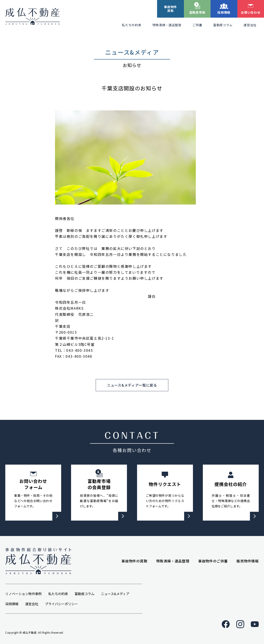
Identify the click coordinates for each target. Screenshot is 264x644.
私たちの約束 (132, 25)
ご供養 (197, 25)
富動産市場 (197, 12)
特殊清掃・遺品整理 (167, 25)
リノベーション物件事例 (23, 594)
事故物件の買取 (134, 561)
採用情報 (224, 12)
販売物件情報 (248, 561)
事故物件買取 (170, 9)
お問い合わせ (251, 12)
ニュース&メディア (115, 594)
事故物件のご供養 (213, 561)
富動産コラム (223, 25)
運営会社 (250, 25)
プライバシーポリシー (61, 604)
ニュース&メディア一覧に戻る (132, 385)
